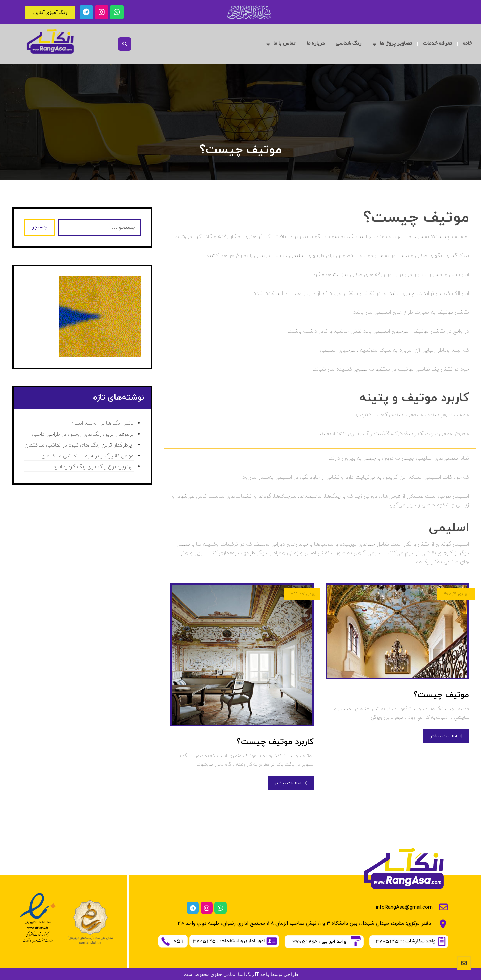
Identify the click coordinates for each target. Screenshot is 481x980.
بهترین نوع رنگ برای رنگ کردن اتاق (94, 467)
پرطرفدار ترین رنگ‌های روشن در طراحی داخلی (83, 434)
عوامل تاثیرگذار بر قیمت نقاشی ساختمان (88, 456)
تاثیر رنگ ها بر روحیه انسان (102, 423)
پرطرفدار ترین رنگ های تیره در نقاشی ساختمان (79, 445)
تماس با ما (281, 44)
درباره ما (316, 44)
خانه (468, 44)
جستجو (39, 227)
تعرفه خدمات (437, 44)
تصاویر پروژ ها (392, 44)
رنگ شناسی (349, 44)
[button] (125, 44)
